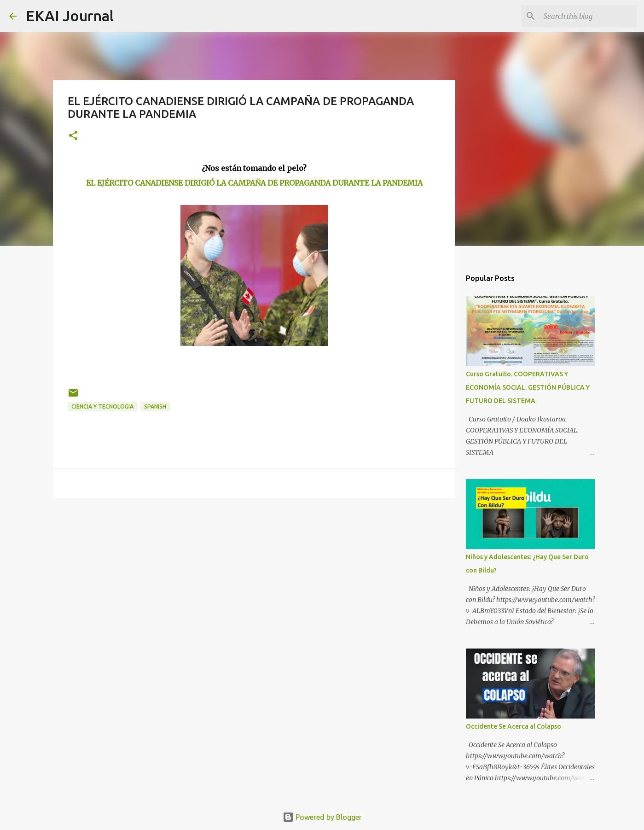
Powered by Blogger (322, 817)
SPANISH (155, 406)
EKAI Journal (70, 16)
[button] (73, 136)
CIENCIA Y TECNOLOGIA (102, 406)
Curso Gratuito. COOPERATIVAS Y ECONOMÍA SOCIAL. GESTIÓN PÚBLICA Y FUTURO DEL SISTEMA (528, 387)
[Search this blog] (588, 16)
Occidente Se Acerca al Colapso (513, 726)
